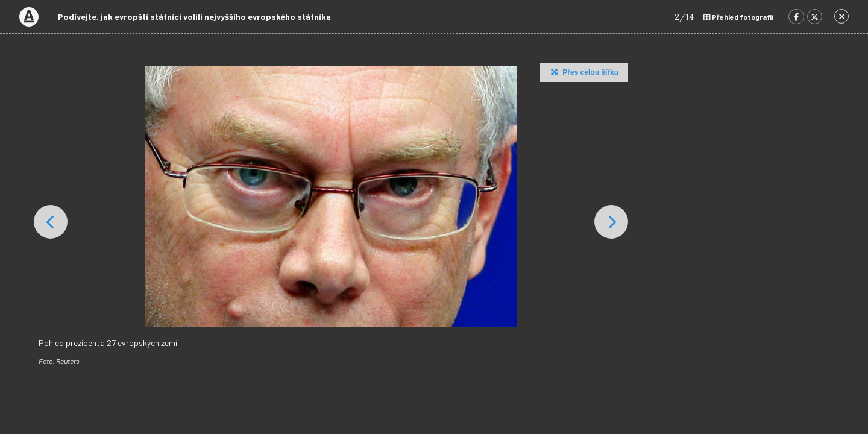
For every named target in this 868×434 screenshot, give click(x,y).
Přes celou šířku (583, 72)
